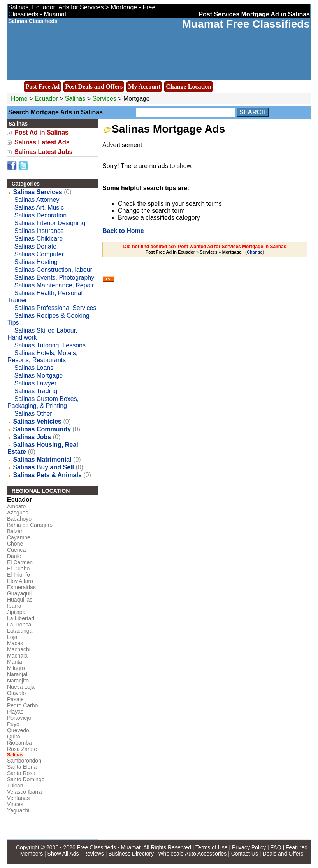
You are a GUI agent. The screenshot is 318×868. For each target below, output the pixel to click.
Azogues (18, 513)
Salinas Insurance (39, 231)
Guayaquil (19, 593)
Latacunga (20, 631)
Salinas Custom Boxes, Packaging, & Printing (43, 402)
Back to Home (123, 231)
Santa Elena (22, 767)
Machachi (19, 649)
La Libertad (21, 618)
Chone (15, 544)
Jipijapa (16, 612)
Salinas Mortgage (39, 375)
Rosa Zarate (22, 749)
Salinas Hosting (36, 262)
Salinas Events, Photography (54, 277)
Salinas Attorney (37, 200)
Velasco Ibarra (25, 792)
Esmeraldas (21, 587)
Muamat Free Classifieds (246, 24)
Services (104, 99)
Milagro (16, 668)
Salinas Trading (36, 391)
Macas (15, 643)
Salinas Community (42, 429)
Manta (15, 662)
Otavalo (16, 693)
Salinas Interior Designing (50, 223)
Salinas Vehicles (37, 421)
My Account (144, 87)
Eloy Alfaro (20, 581)
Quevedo (18, 730)
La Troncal (20, 625)
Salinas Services (37, 192)
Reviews (94, 854)
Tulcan (15, 786)
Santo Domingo (26, 779)
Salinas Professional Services (55, 308)
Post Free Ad (42, 87)
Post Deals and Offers (94, 87)
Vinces (15, 804)
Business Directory (131, 854)
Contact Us (245, 854)
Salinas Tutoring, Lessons (50, 345)
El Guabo (18, 569)
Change (255, 252)
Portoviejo (19, 718)
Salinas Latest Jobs (43, 152)
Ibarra (14, 606)
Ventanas (18, 798)
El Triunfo (18, 575)
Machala (17, 656)
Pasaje (15, 699)
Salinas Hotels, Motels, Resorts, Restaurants (43, 356)
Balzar (15, 531)
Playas (15, 712)
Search (253, 112)
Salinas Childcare (39, 239)
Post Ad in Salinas (41, 132)
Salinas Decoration (40, 215)
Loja (12, 637)
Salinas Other (33, 414)
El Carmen (20, 562)
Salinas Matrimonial (42, 459)
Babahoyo (19, 519)
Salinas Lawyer (36, 383)
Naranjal (17, 674)
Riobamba (19, 743)
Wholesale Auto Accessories (192, 854)
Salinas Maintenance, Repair (54, 285)
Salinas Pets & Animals (47, 475)
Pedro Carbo (22, 705)
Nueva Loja (21, 687)
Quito (13, 737)
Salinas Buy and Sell (43, 467)
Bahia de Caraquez (30, 525)
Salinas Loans (34, 368)
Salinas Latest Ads (42, 142)
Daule (14, 556)
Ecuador (46, 99)
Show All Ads (63, 854)
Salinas (76, 99)
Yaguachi (18, 810)
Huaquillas (20, 600)
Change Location (189, 87)
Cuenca (16, 550)
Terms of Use (211, 847)
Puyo (13, 724)
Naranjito (18, 681)
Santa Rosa (21, 773)
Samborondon (24, 761)
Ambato (16, 506)
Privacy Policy (249, 847)
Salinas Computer (39, 254)
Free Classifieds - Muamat (109, 847)
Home (19, 99)
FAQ (276, 847)
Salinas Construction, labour (53, 270)
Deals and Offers (283, 854)
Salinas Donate (36, 246)
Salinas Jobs (32, 437)
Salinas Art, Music (39, 207)
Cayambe (19, 537)
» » (194, 252)
